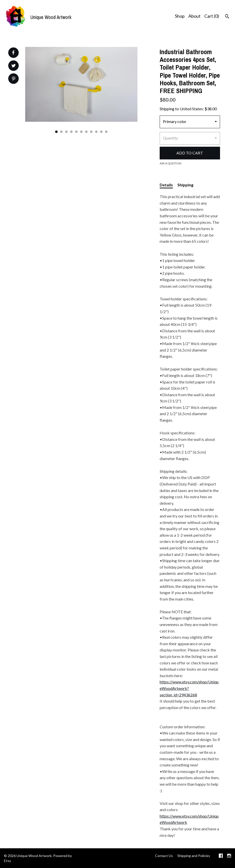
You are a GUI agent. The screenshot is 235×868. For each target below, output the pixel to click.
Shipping (185, 185)
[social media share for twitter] (14, 66)
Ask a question (171, 163)
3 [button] (66, 132)
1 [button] (56, 132)
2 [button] (61, 132)
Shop (180, 16)
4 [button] (71, 132)
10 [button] (101, 132)
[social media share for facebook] (13, 53)
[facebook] (221, 856)
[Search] (227, 17)
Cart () (212, 16)
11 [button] (106, 132)
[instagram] (229, 856)
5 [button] (76, 132)
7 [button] (86, 132)
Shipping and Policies (194, 856)
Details (166, 185)
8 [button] (91, 132)
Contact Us (164, 856)
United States (191, 109)
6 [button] (81, 132)
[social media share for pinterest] (14, 79)
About (194, 16)
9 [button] (96, 132)
